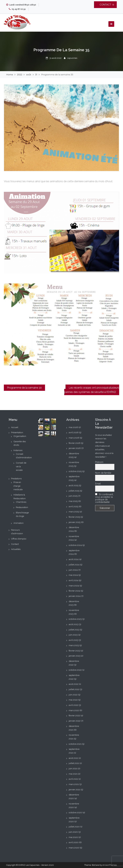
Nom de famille (103, 473)
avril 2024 (74, 580)
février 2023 (74, 651)
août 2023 (74, 624)
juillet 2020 (74, 827)
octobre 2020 (75, 812)
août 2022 (74, 684)
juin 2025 (73, 496)
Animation (18, 523)
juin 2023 (73, 635)
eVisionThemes (110, 865)
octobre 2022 (75, 670)
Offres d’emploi (19, 539)
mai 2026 (73, 427)
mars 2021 (74, 784)
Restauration (22, 507)
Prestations (16, 478)
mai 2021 (73, 774)
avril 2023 (73, 640)
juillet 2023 (74, 630)
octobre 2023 (75, 619)
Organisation (20, 436)
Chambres (21, 502)
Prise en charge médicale (18, 486)
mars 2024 (74, 586)
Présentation (17, 432)
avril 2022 (73, 705)
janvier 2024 (75, 596)
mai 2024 (73, 575)
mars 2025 (74, 512)
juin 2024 (73, 570)
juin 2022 (73, 695)
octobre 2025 (75, 471)
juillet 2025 (74, 491)
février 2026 (75, 443)
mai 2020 (73, 837)
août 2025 (74, 485)
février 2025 (74, 517)
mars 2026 (74, 438)
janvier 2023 (75, 656)
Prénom (99, 462)
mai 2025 (73, 501)
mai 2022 (73, 700)
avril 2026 (74, 432)
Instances (18, 450)
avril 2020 (74, 842)
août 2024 (74, 559)
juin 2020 (73, 832)
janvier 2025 (75, 522)
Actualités (16, 549)
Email (98, 484)
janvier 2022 (75, 721)
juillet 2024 (74, 565)
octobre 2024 (75, 545)
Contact (15, 544)
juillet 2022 (74, 689)
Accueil (15, 427)
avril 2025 (73, 506)
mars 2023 (74, 645)
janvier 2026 (75, 448)
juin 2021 (73, 768)
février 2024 (74, 591)
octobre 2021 (75, 744)
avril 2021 (73, 779)
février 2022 (74, 715)
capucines (72, 58)
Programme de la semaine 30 (24, 388)
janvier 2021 (74, 789)
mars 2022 (74, 710)
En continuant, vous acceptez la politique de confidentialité (104, 498)
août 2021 (73, 758)
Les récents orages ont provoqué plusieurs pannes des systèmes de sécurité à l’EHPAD (92, 390)
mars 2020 (74, 848)
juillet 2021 (74, 763)
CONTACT (105, 5)
